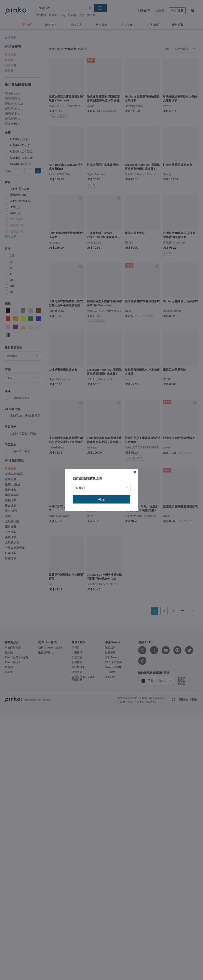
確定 (101, 499)
